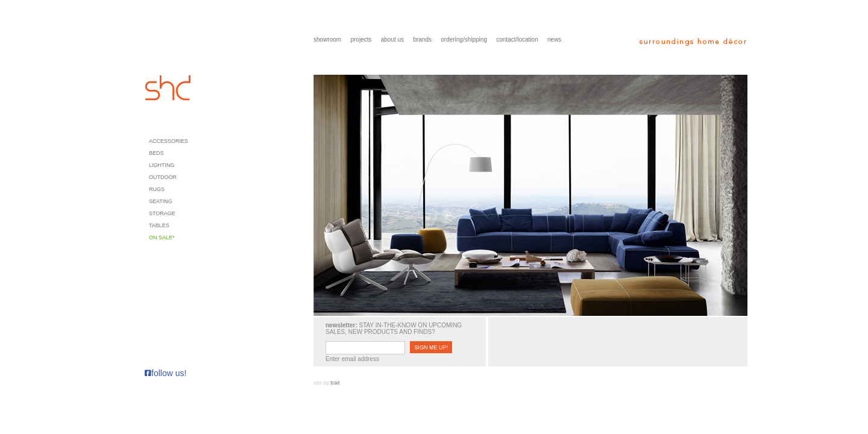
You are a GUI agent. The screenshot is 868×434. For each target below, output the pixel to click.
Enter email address (352, 359)
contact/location (517, 39)
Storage (162, 213)
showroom (327, 39)
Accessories (168, 141)
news (554, 39)
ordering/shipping (464, 39)
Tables (159, 225)
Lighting (162, 165)
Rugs (157, 189)
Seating (161, 201)
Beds (156, 153)
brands (422, 39)
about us (392, 39)
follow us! (165, 373)
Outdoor (163, 177)
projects (361, 39)
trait (335, 383)
